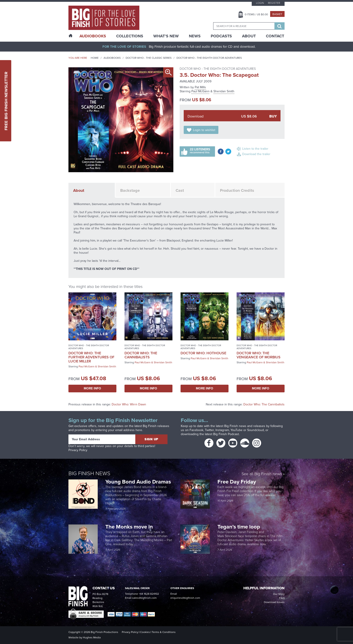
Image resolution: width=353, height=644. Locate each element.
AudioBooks (93, 36)
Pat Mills (200, 87)
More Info (92, 388)
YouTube (236, 430)
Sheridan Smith (224, 91)
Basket (277, 14)
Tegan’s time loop (239, 527)
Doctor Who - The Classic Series (149, 58)
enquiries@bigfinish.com (185, 598)
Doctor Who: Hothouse (203, 353)
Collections (130, 36)
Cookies (145, 632)
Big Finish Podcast (226, 434)
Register (274, 3)
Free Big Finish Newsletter (6, 101)
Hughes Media (92, 637)
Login (260, 3)
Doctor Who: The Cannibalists (141, 355)
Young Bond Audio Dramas (139, 482)
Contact (275, 36)
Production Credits (237, 190)
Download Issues (274, 602)
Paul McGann (200, 91)
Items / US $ (256, 14)
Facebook (196, 430)
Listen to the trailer (255, 149)
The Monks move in (129, 527)
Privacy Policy (78, 450)
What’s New (166, 36)
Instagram (222, 430)
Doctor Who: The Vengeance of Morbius (259, 355)
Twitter (209, 430)
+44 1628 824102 (149, 594)
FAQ (282, 598)
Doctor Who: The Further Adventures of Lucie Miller (91, 357)
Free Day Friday (237, 482)
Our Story (279, 594)
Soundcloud (256, 430)
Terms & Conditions (164, 632)
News (195, 36)
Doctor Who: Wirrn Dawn (129, 404)
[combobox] (244, 26)
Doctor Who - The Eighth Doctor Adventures (209, 58)
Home (95, 58)
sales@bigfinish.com (144, 598)
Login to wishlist (204, 130)
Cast (180, 190)
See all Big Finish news (262, 474)
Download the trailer (256, 154)
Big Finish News (89, 473)
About (249, 36)
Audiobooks (112, 58)
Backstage (130, 190)
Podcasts (221, 36)
